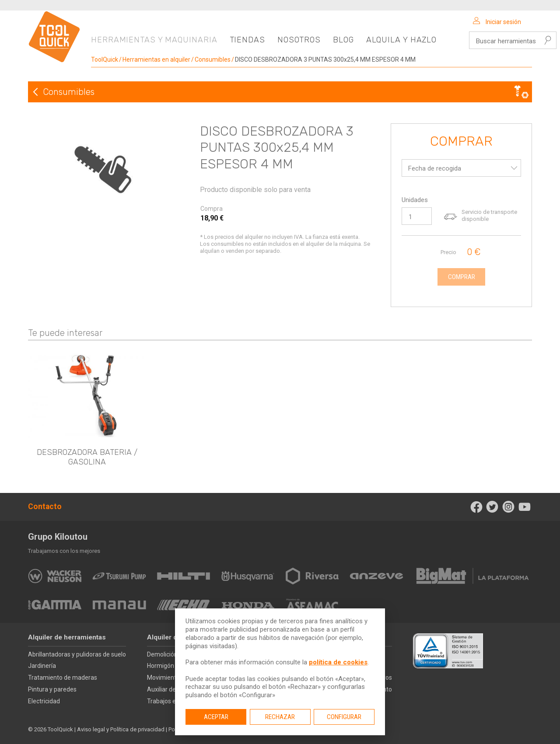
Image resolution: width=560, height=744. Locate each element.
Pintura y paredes (52, 689)
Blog (343, 40)
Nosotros (299, 40)
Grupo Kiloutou (58, 537)
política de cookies (338, 662)
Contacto (45, 506)
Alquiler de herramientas (67, 637)
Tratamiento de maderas (63, 678)
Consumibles (213, 59)
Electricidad (44, 701)
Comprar (461, 142)
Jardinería (42, 666)
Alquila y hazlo (402, 40)
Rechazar (280, 717)
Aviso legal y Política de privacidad (121, 729)
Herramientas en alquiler (156, 59)
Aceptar (216, 717)
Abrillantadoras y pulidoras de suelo (77, 654)
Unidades (415, 200)
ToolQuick (105, 59)
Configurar (344, 717)
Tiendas (247, 40)
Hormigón (161, 666)
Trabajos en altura (172, 701)
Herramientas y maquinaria (154, 40)
